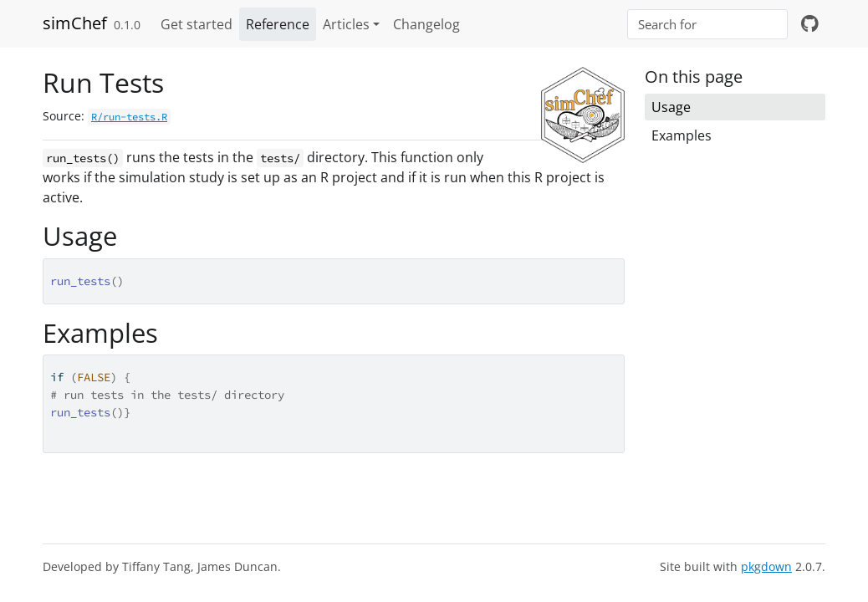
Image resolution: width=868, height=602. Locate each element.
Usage (671, 107)
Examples (682, 135)
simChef (75, 23)
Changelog (426, 24)
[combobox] (707, 25)
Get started (197, 24)
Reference (278, 24)
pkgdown (766, 566)
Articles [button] (346, 24)
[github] (810, 24)
